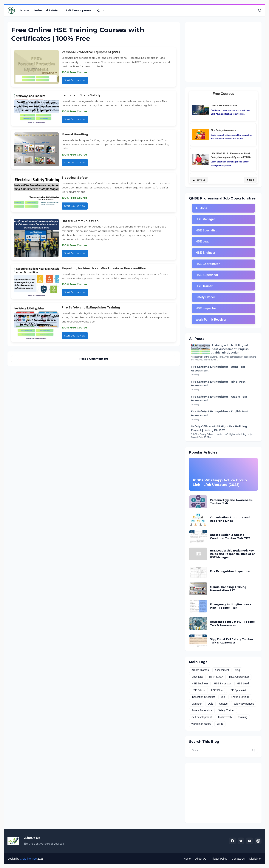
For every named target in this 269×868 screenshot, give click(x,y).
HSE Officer (198, 690)
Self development (202, 717)
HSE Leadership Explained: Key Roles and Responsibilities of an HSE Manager (233, 554)
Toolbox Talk (225, 717)
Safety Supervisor (202, 710)
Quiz (101, 10)
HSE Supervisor (207, 275)
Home (25, 10)
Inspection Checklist (203, 697)
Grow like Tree (28, 859)
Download (197, 677)
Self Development (79, 10)
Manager (197, 704)
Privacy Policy (219, 859)
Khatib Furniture (240, 697)
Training (243, 717)
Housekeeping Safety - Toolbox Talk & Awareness (233, 623)
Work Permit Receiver (211, 320)
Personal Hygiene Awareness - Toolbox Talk (232, 502)
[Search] (258, 10)
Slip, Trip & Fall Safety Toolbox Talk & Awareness (232, 641)
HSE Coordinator (208, 264)
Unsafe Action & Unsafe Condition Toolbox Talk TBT (230, 537)
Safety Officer (205, 297)
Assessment (222, 670)
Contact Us (238, 859)
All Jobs (201, 208)
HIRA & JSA (216, 677)
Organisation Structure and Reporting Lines (230, 519)
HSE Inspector (206, 308)
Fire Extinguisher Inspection (230, 571)
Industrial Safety (46, 10)
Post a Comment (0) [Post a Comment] (94, 359)
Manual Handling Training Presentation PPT (228, 589)
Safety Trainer (226, 710)
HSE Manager (205, 219)
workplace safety (201, 724)
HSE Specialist (206, 230)
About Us (201, 859)
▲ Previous (199, 180)
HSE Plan (217, 690)
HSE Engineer (205, 253)
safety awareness (244, 704)
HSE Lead (203, 241)
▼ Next (250, 180)
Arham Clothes (200, 670)
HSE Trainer (204, 286)
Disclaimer (255, 859)
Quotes (223, 704)
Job (223, 697)
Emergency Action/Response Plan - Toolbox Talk (231, 606)
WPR (220, 724)
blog (237, 670)
